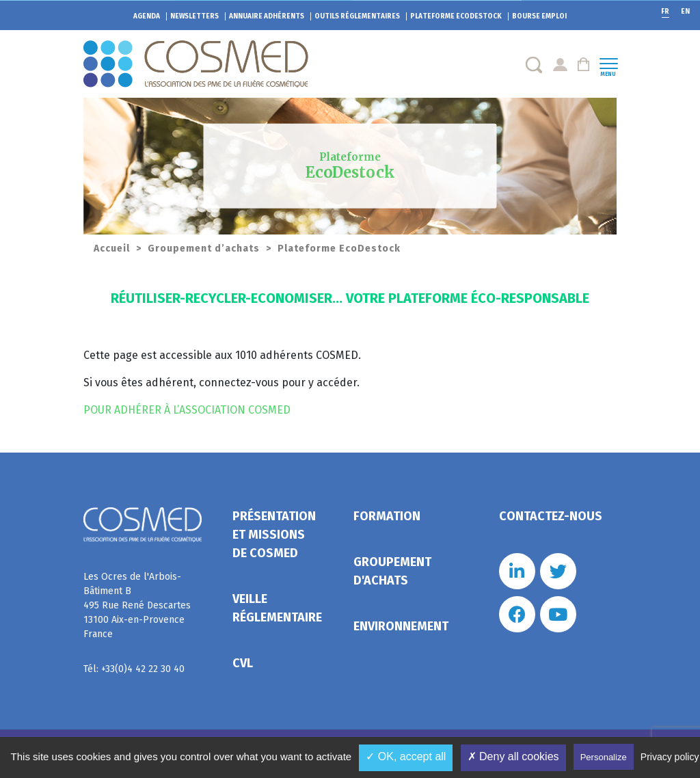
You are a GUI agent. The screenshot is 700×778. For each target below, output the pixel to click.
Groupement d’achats (204, 249)
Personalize (604, 757)
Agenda (147, 16)
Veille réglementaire (277, 608)
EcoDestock (456, 16)
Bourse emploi (539, 16)
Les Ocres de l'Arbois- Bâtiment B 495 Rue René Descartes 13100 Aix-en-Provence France (137, 605)
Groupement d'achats (392, 571)
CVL (243, 663)
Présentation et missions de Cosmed (274, 535)
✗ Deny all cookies (513, 756)
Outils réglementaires (357, 16)
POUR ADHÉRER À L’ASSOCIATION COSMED (187, 410)
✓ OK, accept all (406, 756)
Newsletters (194, 16)
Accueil (112, 249)
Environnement (401, 626)
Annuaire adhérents (267, 16)
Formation (387, 516)
